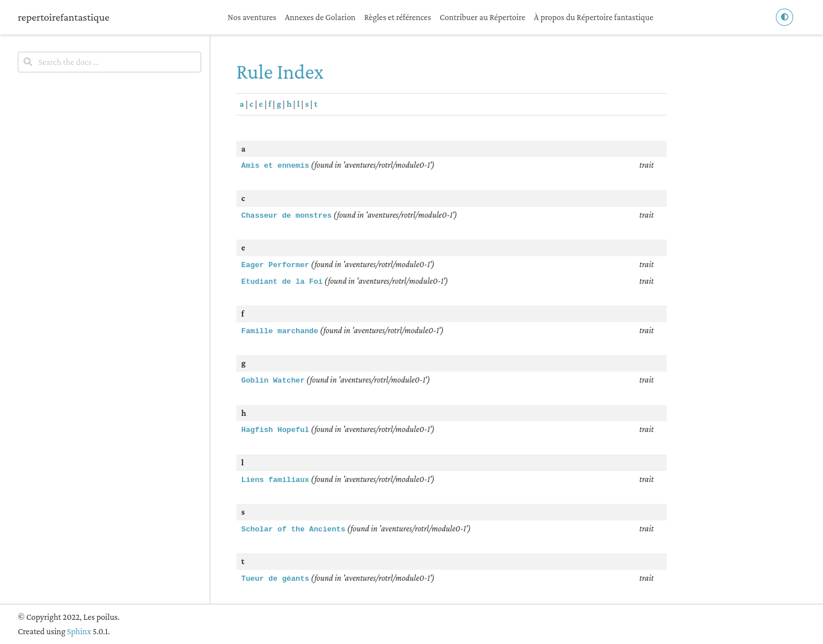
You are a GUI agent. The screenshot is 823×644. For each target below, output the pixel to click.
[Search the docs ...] (109, 62)
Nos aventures (252, 17)
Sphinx (79, 631)
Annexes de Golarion (320, 17)
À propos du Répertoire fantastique (594, 17)
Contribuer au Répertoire (482, 17)
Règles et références (398, 17)
